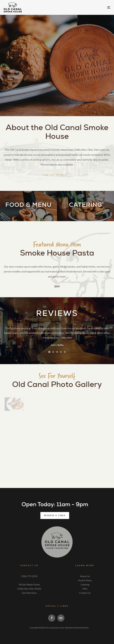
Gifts (85, 589)
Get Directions (29, 593)
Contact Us (85, 593)
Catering (85, 584)
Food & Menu (85, 580)
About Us (85, 576)
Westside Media (82, 628)
